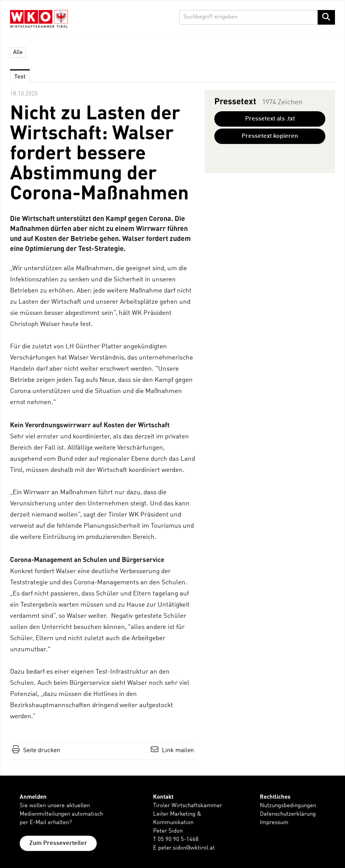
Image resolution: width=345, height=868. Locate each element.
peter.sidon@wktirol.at (186, 848)
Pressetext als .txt (270, 119)
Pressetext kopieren (270, 136)
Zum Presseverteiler (58, 843)
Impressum (274, 823)
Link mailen (178, 751)
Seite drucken (42, 751)
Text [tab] (20, 76)
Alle (18, 53)
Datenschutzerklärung (288, 814)
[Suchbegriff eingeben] (257, 17)
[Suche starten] (326, 17)
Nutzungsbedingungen (288, 806)
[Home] (41, 19)
